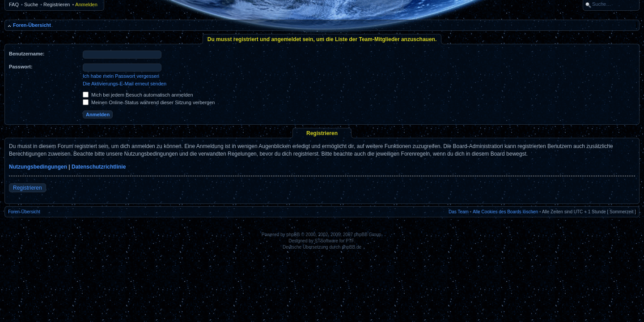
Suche (31, 4)
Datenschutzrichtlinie (99, 167)
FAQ (14, 4)
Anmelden (86, 4)
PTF (350, 241)
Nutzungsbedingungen (38, 167)
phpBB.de (352, 247)
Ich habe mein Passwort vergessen (121, 76)
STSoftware (326, 241)
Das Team (459, 212)
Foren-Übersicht (32, 25)
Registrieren (57, 4)
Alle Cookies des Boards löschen (505, 212)
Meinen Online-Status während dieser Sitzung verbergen (149, 102)
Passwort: (21, 67)
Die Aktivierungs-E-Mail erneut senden (125, 84)
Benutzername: (27, 54)
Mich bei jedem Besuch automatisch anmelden (138, 95)
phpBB (293, 235)
